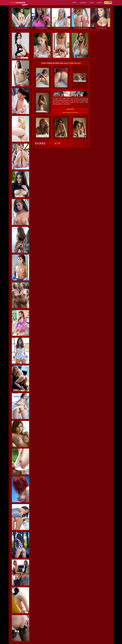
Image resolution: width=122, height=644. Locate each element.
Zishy (79, 63)
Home (74, 3)
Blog (92, 3)
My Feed (108, 3)
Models (99, 3)
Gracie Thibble (69, 63)
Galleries (83, 3)
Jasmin (18, 3)
